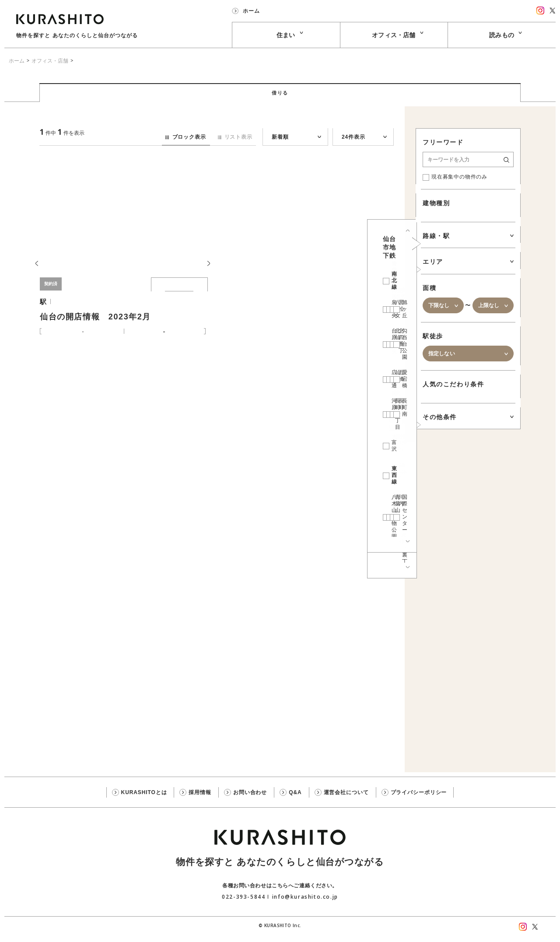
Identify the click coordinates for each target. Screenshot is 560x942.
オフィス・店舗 (50, 61)
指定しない (442, 362)
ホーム (17, 61)
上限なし (489, 314)
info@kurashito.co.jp (305, 905)
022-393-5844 (243, 905)
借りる (280, 97)
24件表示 (353, 145)
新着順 (280, 145)
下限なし (439, 314)
